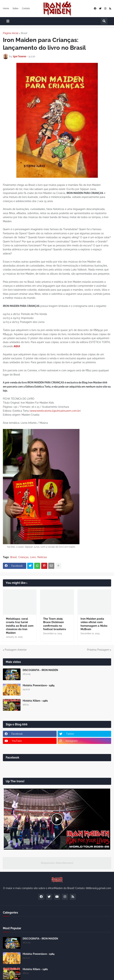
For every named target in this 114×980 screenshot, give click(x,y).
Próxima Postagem (98, 650)
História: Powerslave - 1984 (39, 685)
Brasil (24, 33)
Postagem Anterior (16, 650)
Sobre (15, 8)
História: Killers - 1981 (35, 701)
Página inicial (11, 33)
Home (6, 8)
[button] (8, 21)
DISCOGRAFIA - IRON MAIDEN (40, 670)
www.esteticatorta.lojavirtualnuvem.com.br (55, 411)
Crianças (23, 557)
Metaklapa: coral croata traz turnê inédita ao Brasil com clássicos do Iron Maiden (20, 626)
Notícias (42, 557)
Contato (26, 8)
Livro (33, 557)
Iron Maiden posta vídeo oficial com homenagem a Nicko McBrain (94, 624)
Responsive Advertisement (57, 863)
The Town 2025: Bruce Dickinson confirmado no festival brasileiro (55, 624)
